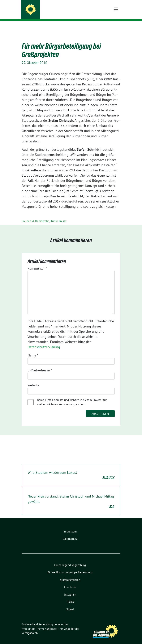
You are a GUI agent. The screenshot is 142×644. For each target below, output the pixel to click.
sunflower (51, 623)
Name (33, 349)
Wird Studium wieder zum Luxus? (71, 469)
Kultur (54, 215)
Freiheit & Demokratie (36, 215)
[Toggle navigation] (116, 27)
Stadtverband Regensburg (58, 8)
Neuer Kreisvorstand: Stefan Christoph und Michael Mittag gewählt (71, 496)
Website (33, 379)
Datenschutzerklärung (44, 341)
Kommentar (37, 262)
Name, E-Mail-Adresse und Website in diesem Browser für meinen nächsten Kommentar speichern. (72, 396)
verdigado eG (30, 627)
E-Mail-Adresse (40, 364)
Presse (63, 215)
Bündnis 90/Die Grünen (52, 13)
